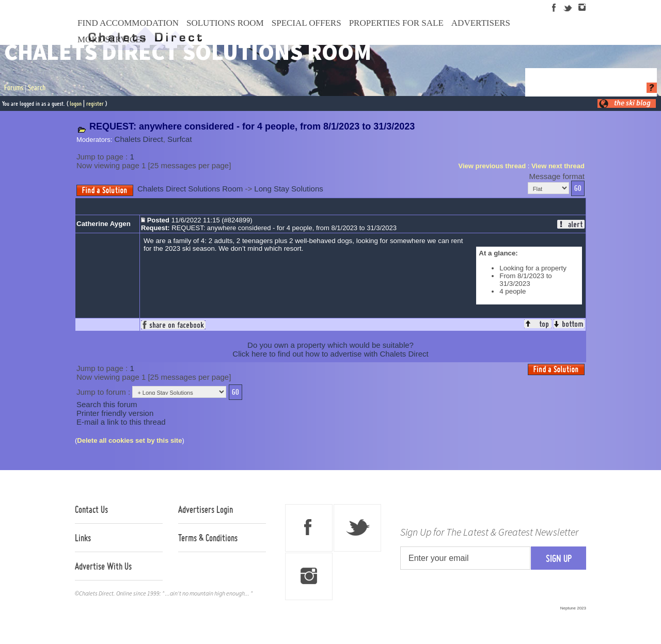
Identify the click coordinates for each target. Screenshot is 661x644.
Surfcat (180, 139)
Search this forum (107, 404)
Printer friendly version (115, 413)
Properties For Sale (396, 23)
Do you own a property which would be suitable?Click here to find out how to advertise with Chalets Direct (330, 349)
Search (37, 88)
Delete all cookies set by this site (129, 440)
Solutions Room (225, 23)
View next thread (558, 166)
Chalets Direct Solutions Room (190, 189)
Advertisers (481, 23)
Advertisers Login (206, 509)
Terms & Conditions (208, 538)
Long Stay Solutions (288, 189)
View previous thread (492, 166)
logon (76, 103)
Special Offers (306, 23)
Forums (14, 88)
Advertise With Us (103, 566)
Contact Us (91, 509)
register (95, 103)
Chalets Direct (139, 139)
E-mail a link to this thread (121, 422)
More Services (112, 39)
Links (83, 538)
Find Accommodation (128, 23)
